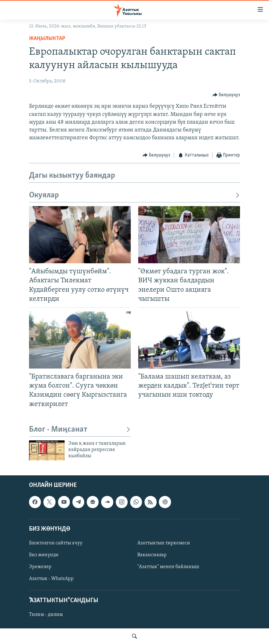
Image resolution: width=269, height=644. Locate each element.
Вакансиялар (152, 555)
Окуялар (134, 195)
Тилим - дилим (46, 615)
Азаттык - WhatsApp (51, 579)
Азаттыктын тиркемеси (164, 543)
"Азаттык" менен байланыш (168, 567)
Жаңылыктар (47, 39)
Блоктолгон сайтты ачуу (56, 543)
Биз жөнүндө (44, 555)
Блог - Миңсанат (80, 430)
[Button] (226, 95)
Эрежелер (40, 567)
